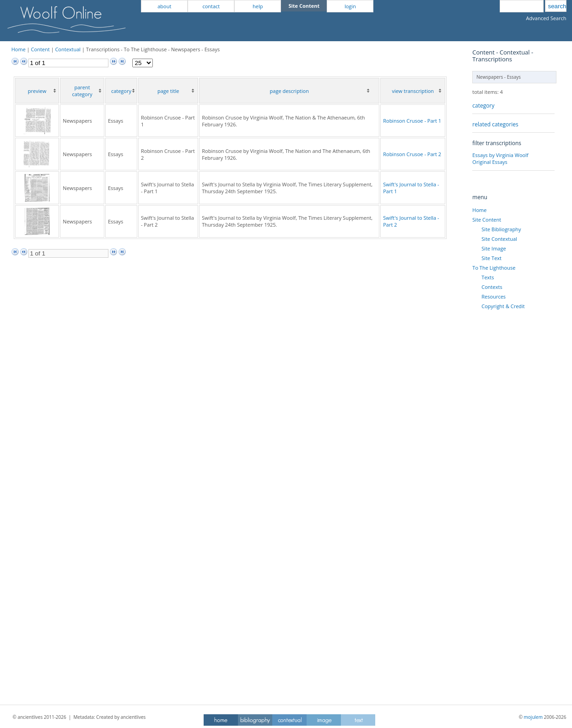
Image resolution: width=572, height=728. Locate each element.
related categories (495, 124)
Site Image (494, 248)
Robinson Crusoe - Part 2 (412, 154)
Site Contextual (499, 239)
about (164, 6)
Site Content (487, 220)
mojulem (533, 717)
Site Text (491, 258)
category (483, 106)
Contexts (492, 287)
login (350, 6)
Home (19, 49)
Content (40, 49)
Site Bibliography (501, 229)
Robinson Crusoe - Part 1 (412, 121)
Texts (488, 277)
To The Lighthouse (494, 268)
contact (211, 6)
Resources (494, 296)
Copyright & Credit (503, 306)
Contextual (68, 49)
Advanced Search (546, 18)
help (258, 6)
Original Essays (490, 162)
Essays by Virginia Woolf (500, 155)
